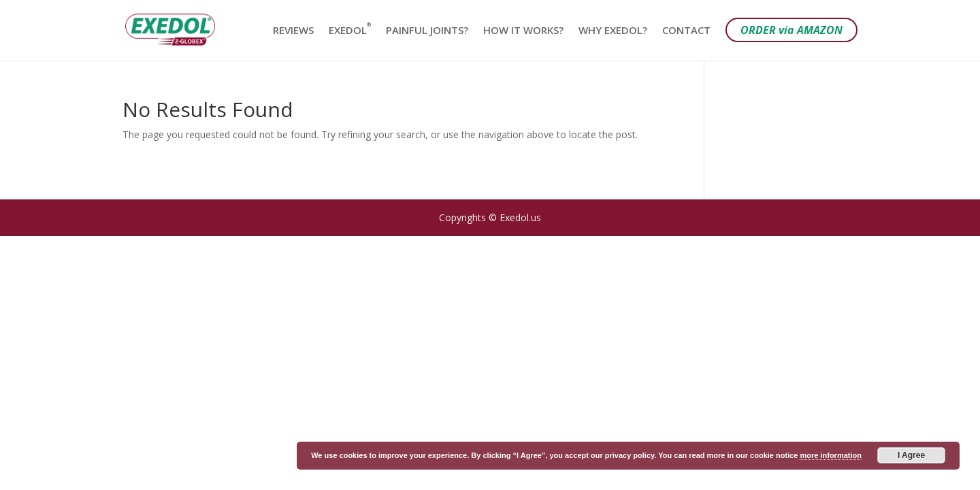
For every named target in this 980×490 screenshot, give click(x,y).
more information (830, 455)
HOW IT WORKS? (523, 31)
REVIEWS (293, 31)
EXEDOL (350, 31)
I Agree (911, 455)
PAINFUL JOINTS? (427, 31)
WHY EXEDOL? (613, 31)
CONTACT (686, 31)
